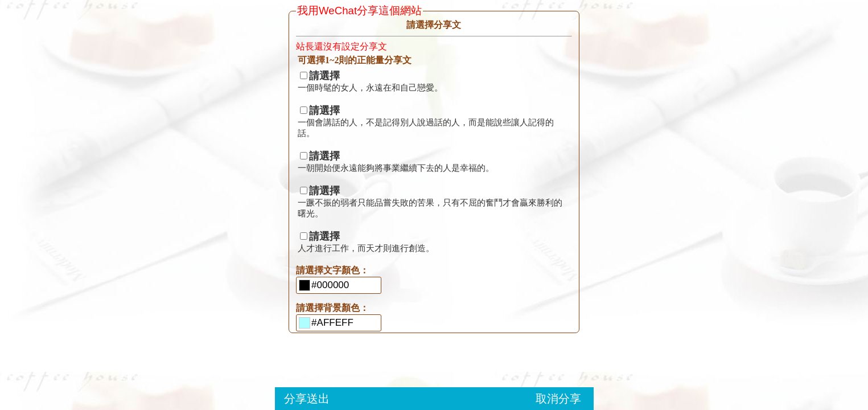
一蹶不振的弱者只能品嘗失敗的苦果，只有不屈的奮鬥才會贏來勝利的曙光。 (430, 202)
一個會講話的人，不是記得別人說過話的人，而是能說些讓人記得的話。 (426, 122)
